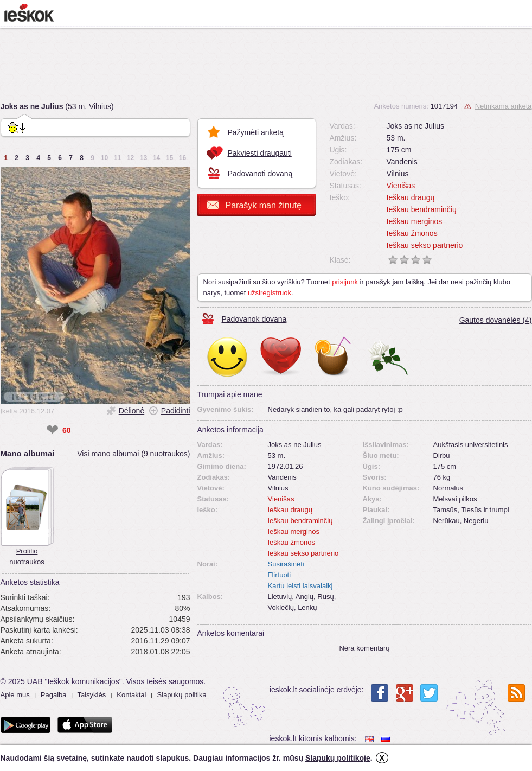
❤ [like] (52, 430)
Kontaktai (131, 695)
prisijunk (345, 282)
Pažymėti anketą (256, 132)
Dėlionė (132, 411)
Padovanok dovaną (254, 319)
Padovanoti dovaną (260, 174)
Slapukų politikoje (338, 758)
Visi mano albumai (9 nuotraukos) (133, 454)
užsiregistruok (270, 293)
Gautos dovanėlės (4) (496, 320)
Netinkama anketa (504, 106)
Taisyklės (91, 695)
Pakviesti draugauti (260, 153)
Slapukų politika (182, 695)
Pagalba (54, 695)
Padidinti (176, 411)
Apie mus (15, 695)
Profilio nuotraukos (27, 556)
